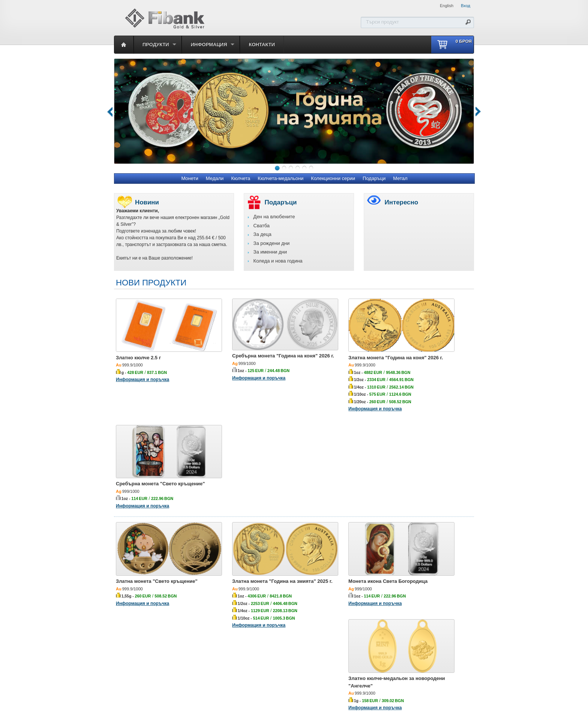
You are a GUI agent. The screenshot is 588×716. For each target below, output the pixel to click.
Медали (215, 178)
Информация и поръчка (142, 366)
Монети (190, 178)
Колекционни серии (333, 178)
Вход (466, 6)
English (447, 6)
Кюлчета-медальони (280, 178)
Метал (400, 178)
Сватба (262, 226)
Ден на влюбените (274, 217)
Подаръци (374, 178)
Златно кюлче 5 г (226, 598)
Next (474, 111)
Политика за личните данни (293, 676)
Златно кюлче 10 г (408, 598)
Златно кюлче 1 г (136, 598)
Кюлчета (241, 178)
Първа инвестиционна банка (226, 676)
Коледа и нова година (278, 261)
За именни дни (270, 252)
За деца (262, 234)
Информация (209, 44)
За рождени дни (272, 243)
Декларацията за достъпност (362, 676)
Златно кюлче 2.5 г (138, 344)
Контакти (262, 44)
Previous (109, 111)
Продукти (156, 44)
